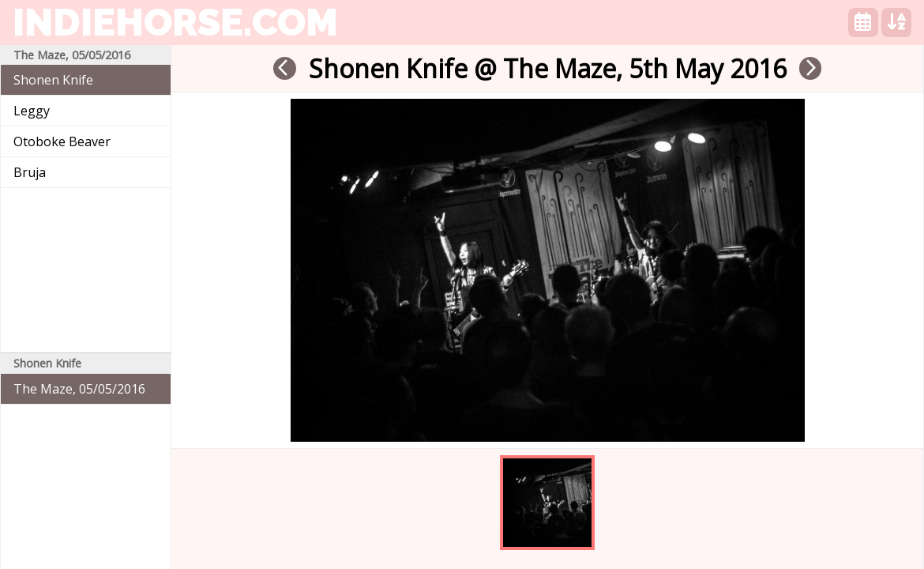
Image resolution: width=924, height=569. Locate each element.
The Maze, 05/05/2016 (79, 389)
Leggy (32, 111)
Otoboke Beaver (62, 141)
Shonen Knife (53, 80)
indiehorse (175, 22)
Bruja (30, 172)
